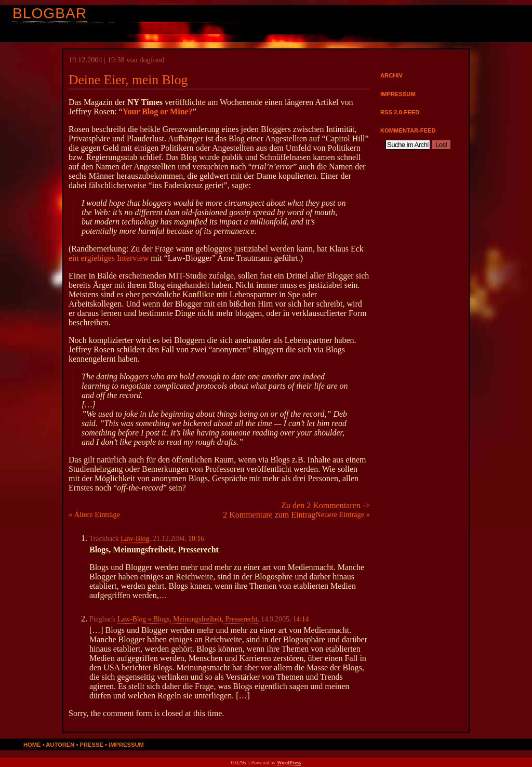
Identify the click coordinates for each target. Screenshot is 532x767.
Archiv (391, 75)
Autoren (60, 745)
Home (32, 745)
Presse (92, 745)
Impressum (398, 94)
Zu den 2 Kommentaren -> (325, 505)
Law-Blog (135, 539)
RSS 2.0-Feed (400, 112)
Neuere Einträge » (343, 514)
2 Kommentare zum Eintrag (269, 515)
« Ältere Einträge (94, 514)
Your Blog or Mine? (158, 111)
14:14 (301, 619)
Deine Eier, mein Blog (128, 80)
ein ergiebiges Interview (109, 258)
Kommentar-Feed (408, 130)
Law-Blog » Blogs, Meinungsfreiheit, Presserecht (188, 619)
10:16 (196, 539)
